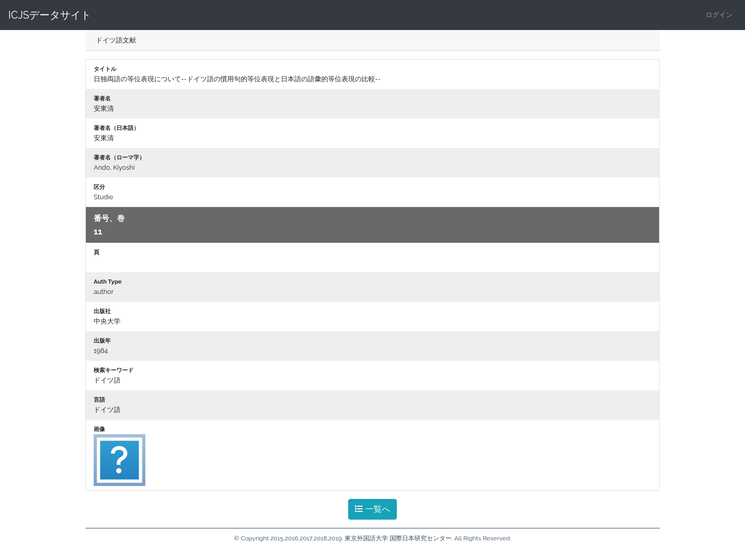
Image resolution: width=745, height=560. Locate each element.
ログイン (719, 15)
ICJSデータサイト (50, 15)
